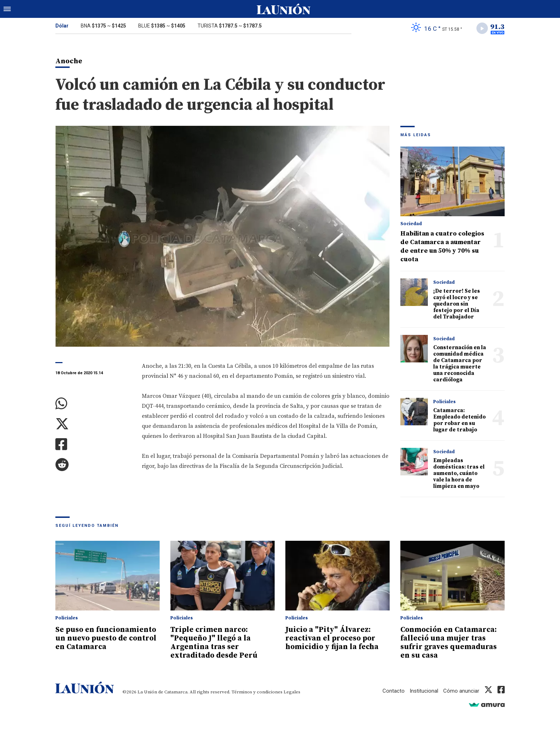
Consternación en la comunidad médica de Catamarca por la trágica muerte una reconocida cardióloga (460, 364)
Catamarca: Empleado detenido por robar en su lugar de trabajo (459, 420)
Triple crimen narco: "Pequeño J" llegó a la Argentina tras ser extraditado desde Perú (214, 643)
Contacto (394, 691)
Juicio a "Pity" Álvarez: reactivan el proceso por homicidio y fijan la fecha (332, 638)
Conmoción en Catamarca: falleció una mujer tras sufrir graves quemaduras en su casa (449, 643)
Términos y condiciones (257, 692)
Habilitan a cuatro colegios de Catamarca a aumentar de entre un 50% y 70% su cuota (442, 246)
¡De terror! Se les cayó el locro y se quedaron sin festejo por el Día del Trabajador (457, 304)
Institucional (424, 691)
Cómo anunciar (461, 691)
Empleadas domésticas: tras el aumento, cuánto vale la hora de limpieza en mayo (459, 473)
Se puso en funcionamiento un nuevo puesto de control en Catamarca (106, 638)
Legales (292, 692)
